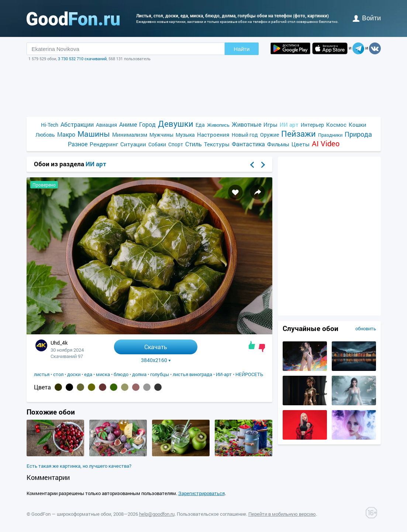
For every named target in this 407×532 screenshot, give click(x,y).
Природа (358, 134)
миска (103, 374)
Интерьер (312, 125)
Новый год (245, 135)
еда (88, 374)
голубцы (160, 374)
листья (42, 374)
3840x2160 (156, 360)
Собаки (157, 144)
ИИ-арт (224, 374)
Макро (66, 134)
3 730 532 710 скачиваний (82, 59)
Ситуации (133, 144)
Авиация (106, 125)
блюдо (121, 374)
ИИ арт (289, 125)
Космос (336, 125)
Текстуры (217, 144)
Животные (246, 124)
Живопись (218, 125)
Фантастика (248, 144)
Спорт (176, 144)
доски (74, 374)
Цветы (301, 144)
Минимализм (130, 134)
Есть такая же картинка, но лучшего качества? (79, 466)
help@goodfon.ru (157, 514)
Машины (94, 134)
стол (58, 374)
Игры (270, 125)
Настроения (213, 134)
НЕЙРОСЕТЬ (249, 374)
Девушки (176, 124)
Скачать (156, 347)
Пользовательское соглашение (211, 514)
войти (367, 18)
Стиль (194, 144)
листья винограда (192, 374)
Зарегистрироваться (201, 493)
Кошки (358, 125)
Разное (78, 144)
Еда (200, 125)
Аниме (128, 124)
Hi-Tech (50, 125)
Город (147, 124)
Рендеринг (104, 144)
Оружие (270, 135)
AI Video (326, 144)
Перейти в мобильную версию (282, 514)
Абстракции (77, 124)
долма (139, 374)
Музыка (185, 135)
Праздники (330, 135)
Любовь (45, 135)
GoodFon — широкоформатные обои (71, 514)
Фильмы (278, 144)
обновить (366, 328)
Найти (242, 49)
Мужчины (161, 135)
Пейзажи (299, 134)
